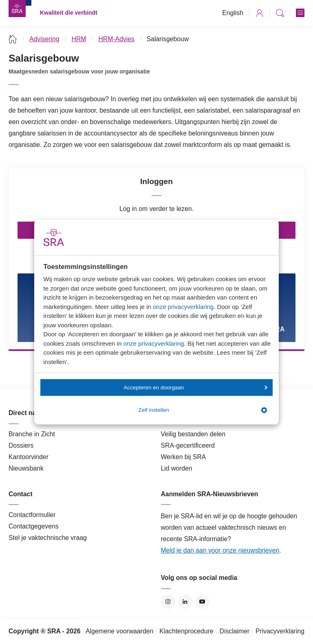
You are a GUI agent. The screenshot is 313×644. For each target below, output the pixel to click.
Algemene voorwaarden (119, 631)
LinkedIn (185, 602)
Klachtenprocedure (186, 631)
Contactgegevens (34, 526)
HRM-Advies (116, 39)
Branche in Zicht (32, 434)
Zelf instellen (203, 410)
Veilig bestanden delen (193, 434)
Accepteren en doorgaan (195, 388)
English (233, 13)
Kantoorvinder (29, 457)
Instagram (168, 602)
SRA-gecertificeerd (188, 445)
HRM (79, 39)
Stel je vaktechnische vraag (48, 538)
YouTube (202, 602)
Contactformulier (32, 515)
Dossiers (21, 445)
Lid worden (177, 468)
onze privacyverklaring (183, 307)
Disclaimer (235, 631)
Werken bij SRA (184, 457)
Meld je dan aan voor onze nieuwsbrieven (220, 550)
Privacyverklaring (280, 631)
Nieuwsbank (26, 468)
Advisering (44, 39)
